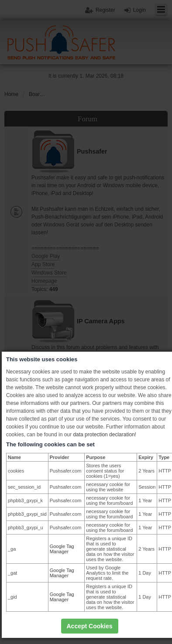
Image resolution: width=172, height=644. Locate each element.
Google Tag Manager (62, 549)
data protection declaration (104, 435)
